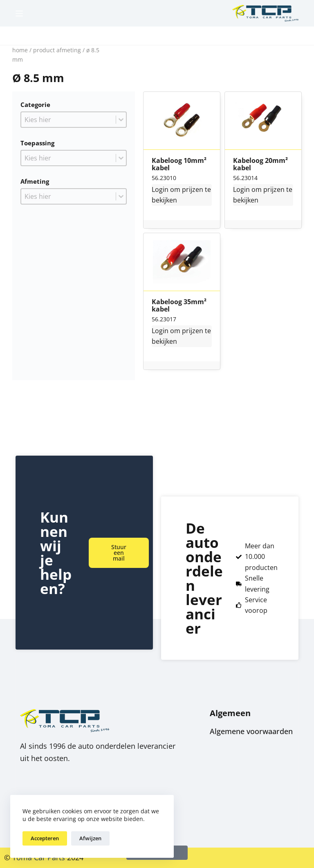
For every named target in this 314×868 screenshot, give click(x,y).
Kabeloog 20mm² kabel (260, 164)
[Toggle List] (121, 120)
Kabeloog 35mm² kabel (179, 306)
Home (20, 50)
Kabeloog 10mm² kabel (179, 164)
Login (160, 189)
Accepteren (45, 838)
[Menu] (19, 13)
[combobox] (68, 120)
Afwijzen (90, 838)
